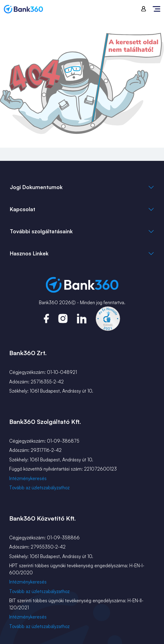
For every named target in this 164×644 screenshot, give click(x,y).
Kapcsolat (23, 209)
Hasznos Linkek (29, 253)
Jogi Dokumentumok (36, 187)
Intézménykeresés (28, 478)
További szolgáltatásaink (41, 231)
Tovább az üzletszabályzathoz (39, 488)
